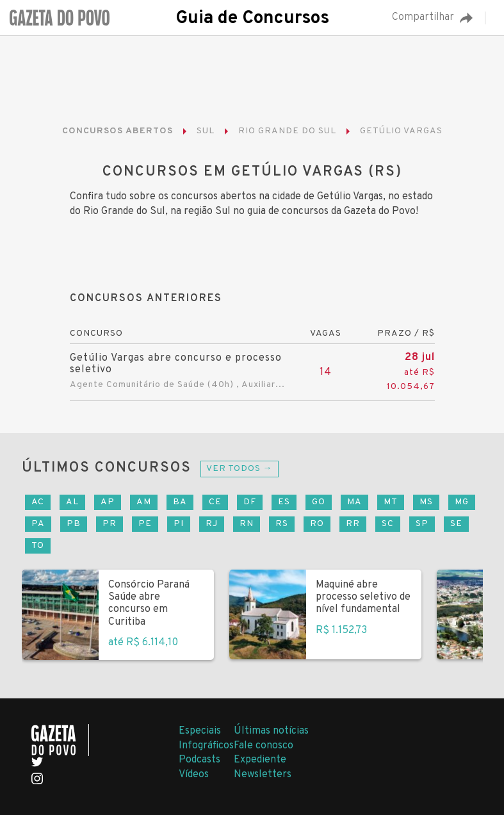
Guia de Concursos (252, 19)
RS (282, 524)
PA (38, 524)
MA (354, 502)
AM (144, 502)
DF (250, 502)
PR (110, 524)
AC (38, 502)
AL (72, 502)
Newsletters (263, 775)
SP (422, 524)
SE (456, 524)
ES (284, 502)
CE (215, 502)
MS (426, 502)
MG (462, 502)
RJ (212, 524)
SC (388, 524)
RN (247, 524)
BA (180, 502)
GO (319, 502)
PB (74, 524)
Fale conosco (264, 746)
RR (353, 524)
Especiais (200, 731)
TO (38, 546)
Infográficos (206, 746)
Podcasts (199, 760)
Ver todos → (240, 469)
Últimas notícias (271, 731)
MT (391, 502)
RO (317, 524)
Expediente (260, 760)
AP (108, 502)
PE (145, 524)
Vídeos (194, 775)
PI (179, 524)
